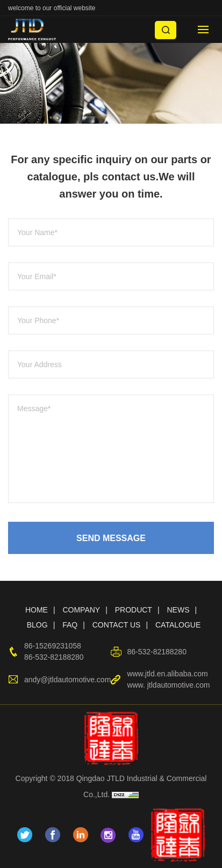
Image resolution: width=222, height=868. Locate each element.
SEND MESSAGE (111, 538)
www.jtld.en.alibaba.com (167, 674)
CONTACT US (117, 625)
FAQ (70, 625)
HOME (37, 610)
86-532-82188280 (54, 657)
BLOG (37, 625)
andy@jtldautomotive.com (67, 680)
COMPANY (81, 610)
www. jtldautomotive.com (168, 685)
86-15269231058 (53, 646)
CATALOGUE (178, 625)
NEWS (178, 610)
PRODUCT (134, 610)
